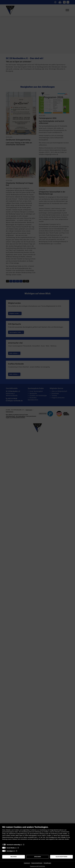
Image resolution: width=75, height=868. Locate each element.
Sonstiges (10, 851)
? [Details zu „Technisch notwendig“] (24, 845)
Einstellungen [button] (47, 863)
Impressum (27, 863)
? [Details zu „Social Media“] (18, 848)
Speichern (37, 857)
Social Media (11, 848)
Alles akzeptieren (61, 857)
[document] (37, 834)
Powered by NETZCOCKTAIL (37, 866)
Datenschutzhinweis (37, 863)
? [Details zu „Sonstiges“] (17, 851)
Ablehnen (13, 857)
